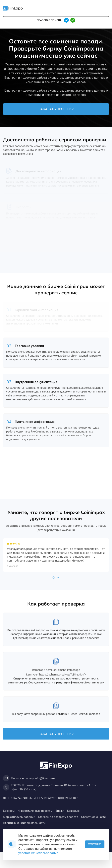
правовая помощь (50, 20)
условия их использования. (39, 853)
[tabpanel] (56, 576)
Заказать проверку (56, 109)
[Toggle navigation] (106, 8)
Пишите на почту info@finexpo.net (30, 778)
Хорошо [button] (95, 844)
